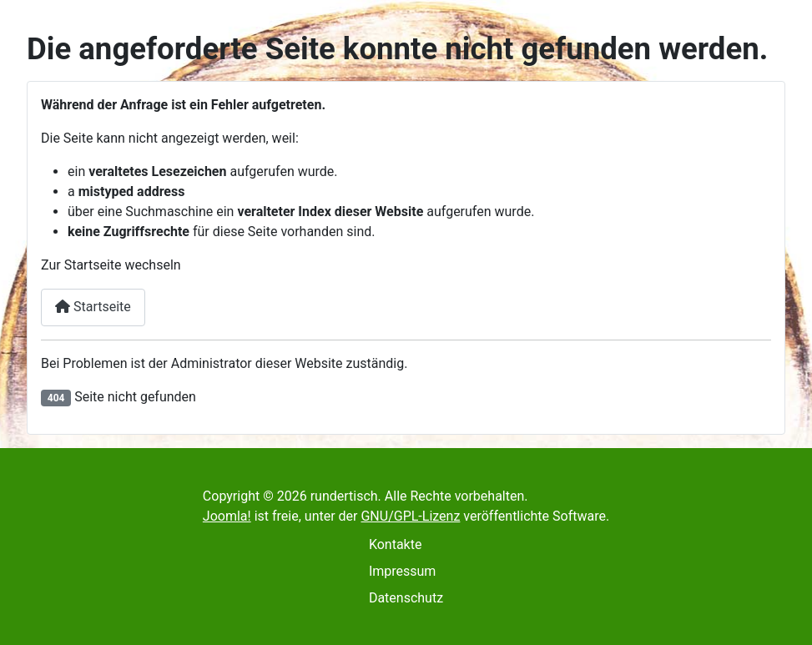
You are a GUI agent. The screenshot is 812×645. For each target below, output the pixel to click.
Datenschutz (406, 598)
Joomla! (227, 516)
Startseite (93, 307)
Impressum (403, 571)
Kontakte (396, 544)
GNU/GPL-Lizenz (410, 516)
